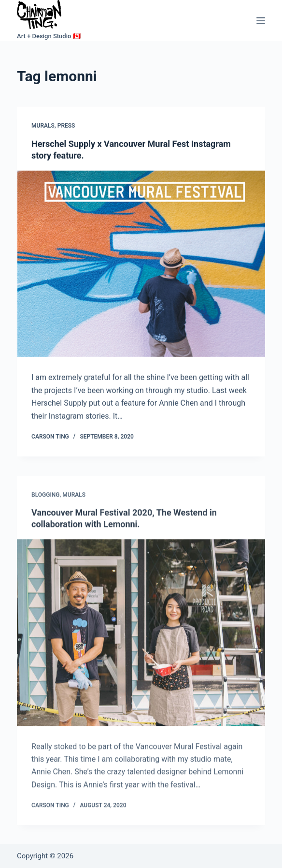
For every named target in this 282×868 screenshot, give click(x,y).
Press (66, 126)
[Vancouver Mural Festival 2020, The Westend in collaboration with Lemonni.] (141, 637)
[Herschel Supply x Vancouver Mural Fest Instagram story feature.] (141, 264)
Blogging (45, 500)
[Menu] (261, 21)
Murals (43, 126)
